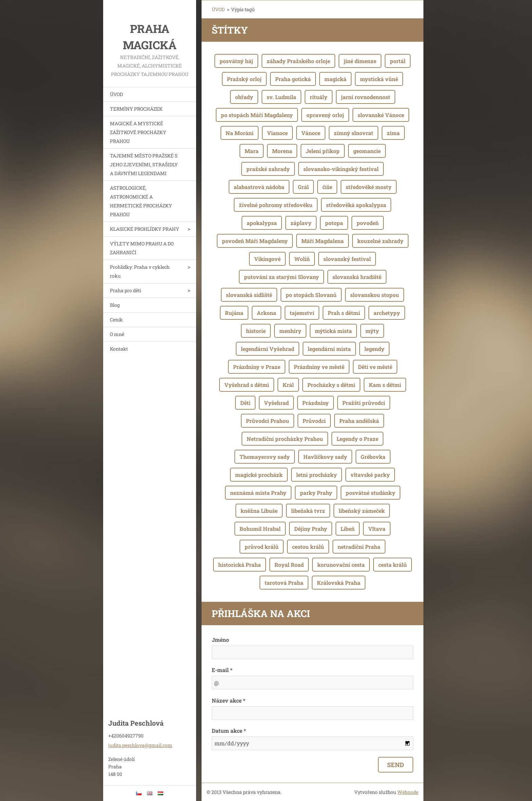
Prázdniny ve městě (319, 367)
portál (398, 61)
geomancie (367, 151)
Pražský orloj (244, 79)
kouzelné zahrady (380, 241)
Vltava (377, 529)
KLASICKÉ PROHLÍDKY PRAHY (145, 229)
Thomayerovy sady (265, 457)
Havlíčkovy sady (325, 457)
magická (335, 79)
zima (393, 133)
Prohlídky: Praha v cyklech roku (140, 271)
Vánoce (311, 133)
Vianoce (277, 133)
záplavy (301, 223)
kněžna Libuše (259, 511)
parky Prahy (316, 493)
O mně (117, 334)
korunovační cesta (341, 565)
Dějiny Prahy (311, 529)
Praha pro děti (126, 290)
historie (256, 331)
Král (288, 385)
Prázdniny (316, 403)
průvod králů (262, 547)
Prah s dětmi (344, 313)
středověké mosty (369, 187)
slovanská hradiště (357, 277)
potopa (334, 223)
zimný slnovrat (354, 133)
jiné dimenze (360, 61)
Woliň (302, 259)
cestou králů (308, 547)
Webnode (408, 792)
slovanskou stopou (375, 295)
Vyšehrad (276, 403)
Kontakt (119, 349)
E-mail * (222, 670)
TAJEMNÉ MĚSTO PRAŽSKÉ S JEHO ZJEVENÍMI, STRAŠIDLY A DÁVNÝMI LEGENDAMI (144, 164)
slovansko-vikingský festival (341, 169)
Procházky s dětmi (331, 385)
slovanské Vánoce (381, 115)
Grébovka (373, 457)
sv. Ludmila (281, 97)
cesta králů (393, 565)
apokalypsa (262, 223)
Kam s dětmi (385, 385)
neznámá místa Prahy (258, 493)
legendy (374, 349)
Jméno (220, 640)
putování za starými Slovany (281, 277)
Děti (245, 403)
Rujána (234, 313)
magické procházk (259, 475)
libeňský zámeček (362, 511)
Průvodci (314, 421)
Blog (115, 305)
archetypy (387, 313)
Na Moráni (240, 133)
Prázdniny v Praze (257, 367)
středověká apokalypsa (356, 205)
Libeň (348, 529)
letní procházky (317, 475)
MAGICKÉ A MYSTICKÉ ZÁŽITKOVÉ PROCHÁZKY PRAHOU (138, 132)
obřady (244, 97)
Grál (303, 187)
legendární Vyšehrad (268, 349)
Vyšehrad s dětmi (247, 385)
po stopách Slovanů (311, 295)
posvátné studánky (370, 493)
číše (327, 187)
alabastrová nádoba (259, 187)
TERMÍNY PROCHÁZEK (136, 109)
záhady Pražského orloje (298, 61)
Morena (282, 151)
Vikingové (267, 259)
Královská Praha (339, 583)
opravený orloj (325, 115)
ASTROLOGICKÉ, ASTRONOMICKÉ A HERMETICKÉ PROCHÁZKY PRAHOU (141, 201)
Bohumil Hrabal (260, 529)
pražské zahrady (268, 169)
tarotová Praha (284, 583)
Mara (252, 151)
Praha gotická (293, 79)
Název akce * (229, 700)
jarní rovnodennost (366, 97)
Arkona (267, 313)
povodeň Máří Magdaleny (255, 241)
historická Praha (240, 565)
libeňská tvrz (308, 511)
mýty (372, 331)
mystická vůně (379, 79)
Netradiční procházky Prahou (285, 439)
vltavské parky (370, 475)
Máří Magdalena (322, 241)
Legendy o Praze (357, 439)
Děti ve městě (375, 367)
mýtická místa (333, 331)
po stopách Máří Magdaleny (257, 115)
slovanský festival (347, 259)
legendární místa (329, 349)
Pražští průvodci (364, 403)
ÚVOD (116, 94)
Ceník (116, 320)
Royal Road (289, 565)
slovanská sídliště (249, 295)
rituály (319, 97)
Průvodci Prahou (268, 421)
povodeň (368, 223)
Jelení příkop (323, 151)
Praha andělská (359, 421)
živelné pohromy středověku (276, 205)
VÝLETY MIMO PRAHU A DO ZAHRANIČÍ (142, 248)
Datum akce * (229, 731)
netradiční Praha (359, 547)
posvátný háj (236, 61)
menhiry (290, 331)
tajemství (302, 313)
